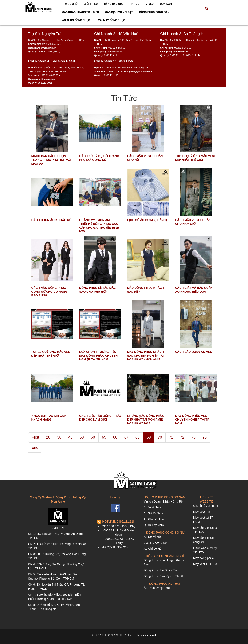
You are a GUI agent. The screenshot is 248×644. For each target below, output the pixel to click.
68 (138, 437)
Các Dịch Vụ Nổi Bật (119, 12)
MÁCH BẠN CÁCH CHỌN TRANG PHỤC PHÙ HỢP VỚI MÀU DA (51, 160)
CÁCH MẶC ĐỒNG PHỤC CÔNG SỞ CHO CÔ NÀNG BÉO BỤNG (49, 292)
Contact (166, 4)
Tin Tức (134, 4)
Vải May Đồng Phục (113, 20)
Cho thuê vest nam (206, 506)
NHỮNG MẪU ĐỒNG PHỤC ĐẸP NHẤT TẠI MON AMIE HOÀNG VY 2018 (146, 420)
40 (71, 437)
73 (193, 437)
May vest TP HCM (205, 564)
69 (149, 437)
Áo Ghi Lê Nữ (153, 549)
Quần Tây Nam (154, 525)
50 (82, 437)
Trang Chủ (70, 4)
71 (171, 437)
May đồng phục (203, 558)
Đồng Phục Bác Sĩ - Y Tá (160, 570)
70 (160, 437)
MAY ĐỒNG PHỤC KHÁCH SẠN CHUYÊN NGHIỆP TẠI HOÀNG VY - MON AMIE (145, 356)
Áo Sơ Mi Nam (153, 513)
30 (59, 437)
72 (182, 437)
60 (93, 437)
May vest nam (202, 512)
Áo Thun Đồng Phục (77, 20)
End (35, 447)
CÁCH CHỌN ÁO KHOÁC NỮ (52, 220)
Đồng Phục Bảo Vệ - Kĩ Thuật (163, 576)
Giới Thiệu (91, 4)
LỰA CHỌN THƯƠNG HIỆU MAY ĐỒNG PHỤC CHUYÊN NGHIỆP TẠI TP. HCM (98, 356)
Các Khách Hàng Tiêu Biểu (80, 12)
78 (205, 437)
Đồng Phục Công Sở (154, 12)
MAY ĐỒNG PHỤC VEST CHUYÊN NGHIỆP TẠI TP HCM (192, 420)
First (36, 437)
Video (150, 4)
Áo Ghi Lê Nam (154, 519)
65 (104, 437)
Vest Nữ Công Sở (155, 543)
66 (115, 437)
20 (48, 437)
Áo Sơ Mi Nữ (152, 537)
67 (126, 437)
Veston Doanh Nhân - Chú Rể (163, 501)
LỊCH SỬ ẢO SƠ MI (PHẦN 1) (147, 220)
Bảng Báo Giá (113, 4)
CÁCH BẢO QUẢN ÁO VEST (194, 352)
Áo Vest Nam (152, 507)
